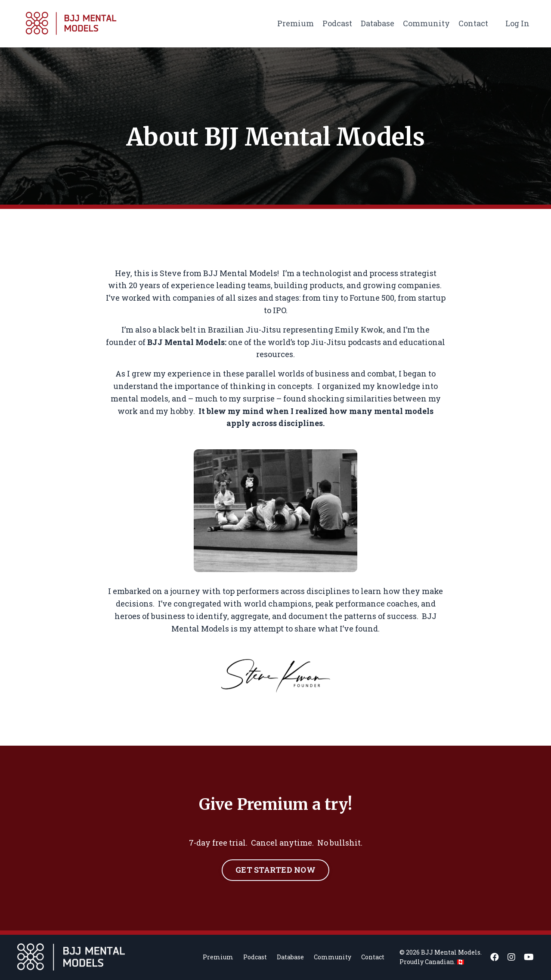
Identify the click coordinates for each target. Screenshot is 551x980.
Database (378, 23)
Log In (517, 23)
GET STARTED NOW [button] (275, 870)
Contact (473, 23)
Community (426, 23)
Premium (296, 23)
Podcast (337, 23)
